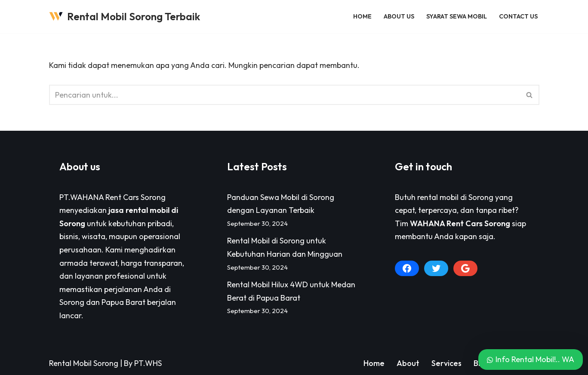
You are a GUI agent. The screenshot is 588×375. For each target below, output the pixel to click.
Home (362, 16)
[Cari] (285, 95)
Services (446, 363)
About (408, 363)
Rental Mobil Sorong (84, 363)
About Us (399, 16)
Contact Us (518, 16)
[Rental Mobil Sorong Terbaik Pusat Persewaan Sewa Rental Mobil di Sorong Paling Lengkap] (125, 17)
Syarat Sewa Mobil (457, 16)
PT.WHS (148, 363)
